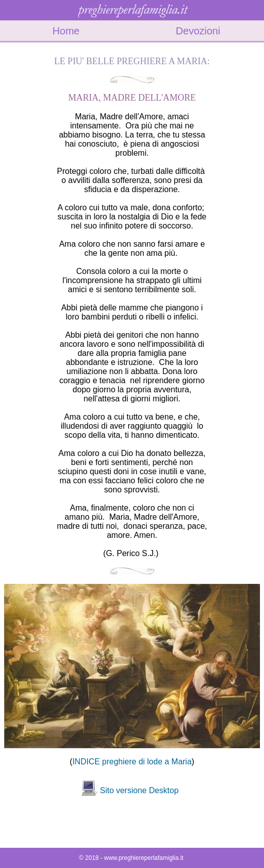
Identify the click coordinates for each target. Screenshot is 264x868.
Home (66, 31)
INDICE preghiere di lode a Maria (132, 762)
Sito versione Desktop (139, 790)
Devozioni (198, 31)
